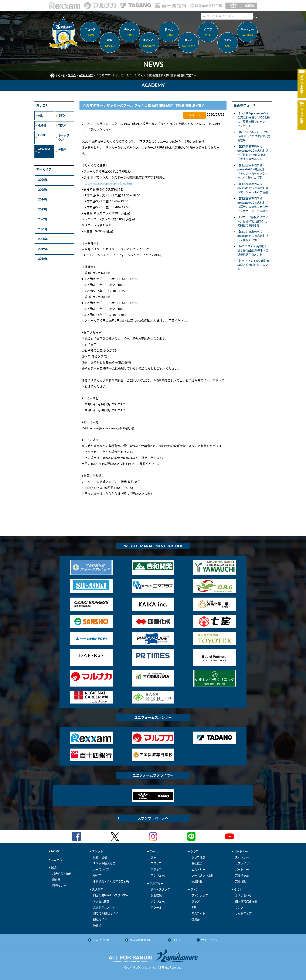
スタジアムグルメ (104, 907)
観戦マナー (59, 886)
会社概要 (197, 863)
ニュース (90, 33)
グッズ (196, 901)
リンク (239, 907)
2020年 (43, 239)
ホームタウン (64, 137)
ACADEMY (86, 75)
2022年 (43, 219)
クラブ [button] (208, 33)
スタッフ (156, 863)
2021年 (43, 229)
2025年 (43, 190)
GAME (42, 125)
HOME (60, 76)
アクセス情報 (101, 901)
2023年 (43, 209)
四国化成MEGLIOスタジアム (111, 895)
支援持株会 (242, 875)
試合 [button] (110, 44)
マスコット (198, 913)
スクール (156, 907)
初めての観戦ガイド (106, 913)
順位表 (56, 880)
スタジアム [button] (149, 44)
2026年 (43, 180)
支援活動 (241, 881)
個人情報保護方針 (246, 901)
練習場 (97, 925)
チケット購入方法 (104, 863)
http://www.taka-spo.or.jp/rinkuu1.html (107, 183)
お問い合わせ (243, 895)
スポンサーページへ (153, 818)
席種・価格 (100, 857)
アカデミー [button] (188, 44)
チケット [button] (130, 33)
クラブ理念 (198, 857)
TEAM (62, 125)
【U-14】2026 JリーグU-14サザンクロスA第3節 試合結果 (254, 136)
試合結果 (156, 895)
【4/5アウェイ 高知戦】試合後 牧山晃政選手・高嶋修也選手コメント (253, 250)
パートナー (242, 869)
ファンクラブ (200, 895)
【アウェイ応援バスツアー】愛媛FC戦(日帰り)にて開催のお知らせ (253, 221)
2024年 (43, 199)
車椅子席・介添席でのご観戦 (111, 881)
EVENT (42, 135)
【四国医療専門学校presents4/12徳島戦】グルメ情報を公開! (253, 236)
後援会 (196, 919)
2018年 (43, 259)
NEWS (72, 75)
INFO (62, 116)
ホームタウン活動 (203, 875)
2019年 (43, 249)
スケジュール (159, 875)
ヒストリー (198, 869)
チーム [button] (169, 33)
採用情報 (197, 881)
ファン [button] (228, 44)
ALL (40, 116)
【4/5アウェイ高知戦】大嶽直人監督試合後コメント (253, 265)
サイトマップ (243, 913)
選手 (153, 857)
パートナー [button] (247, 33)
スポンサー (242, 857)
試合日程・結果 (62, 874)
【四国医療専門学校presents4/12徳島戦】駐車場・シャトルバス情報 (253, 188)
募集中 (62, 149)
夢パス (97, 875)
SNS (194, 907)
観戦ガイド (100, 919)
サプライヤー (243, 863)
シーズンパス (101, 869)
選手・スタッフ (160, 889)
